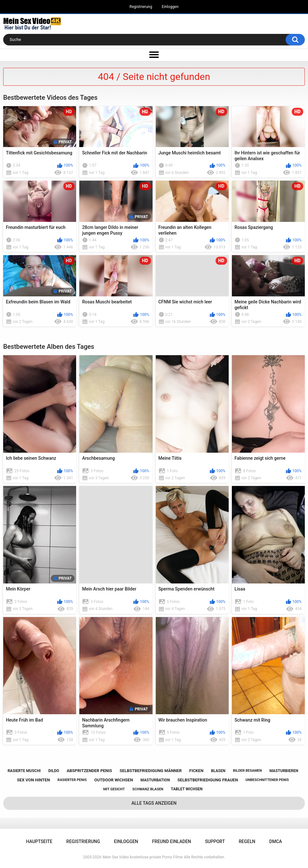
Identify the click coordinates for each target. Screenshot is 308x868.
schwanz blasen (148, 789)
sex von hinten (33, 780)
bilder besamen (247, 771)
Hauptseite (39, 841)
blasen (218, 771)
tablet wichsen (187, 789)
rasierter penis (72, 780)
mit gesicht (114, 789)
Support (215, 841)
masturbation (155, 780)
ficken (196, 771)
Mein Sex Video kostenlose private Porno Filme (143, 857)
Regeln (247, 841)
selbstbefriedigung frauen (208, 780)
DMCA (276, 841)
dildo (54, 771)
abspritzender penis (90, 771)
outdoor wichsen (114, 780)
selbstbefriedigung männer (151, 771)
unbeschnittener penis (267, 780)
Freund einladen (171, 841)
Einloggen (170, 7)
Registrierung (141, 7)
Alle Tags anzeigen (154, 803)
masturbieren (284, 771)
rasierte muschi (24, 771)
